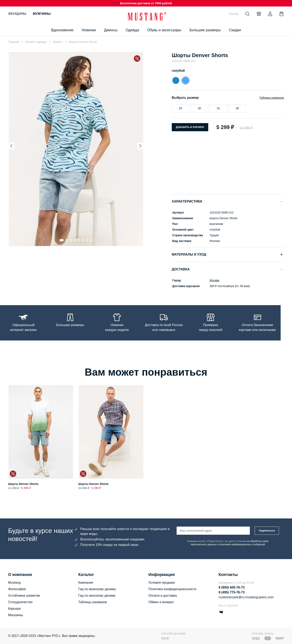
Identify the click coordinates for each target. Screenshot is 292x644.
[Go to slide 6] (83, 240)
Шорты (58, 42)
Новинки (89, 30)
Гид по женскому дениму (97, 596)
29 (180, 108)
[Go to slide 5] (79, 240)
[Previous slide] (11, 146)
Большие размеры (205, 30)
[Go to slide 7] (87, 240)
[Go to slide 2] (67, 240)
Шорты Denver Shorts (23, 484)
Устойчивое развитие (24, 596)
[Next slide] (140, 146)
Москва (214, 280)
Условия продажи (162, 583)
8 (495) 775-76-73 (232, 592)
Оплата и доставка (163, 596)
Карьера (14, 609)
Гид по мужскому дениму (97, 589)
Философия (17, 589)
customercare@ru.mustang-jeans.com (246, 597)
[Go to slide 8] (91, 240)
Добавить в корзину (190, 127)
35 (237, 108)
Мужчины (42, 14)
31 (218, 108)
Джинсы (111, 30)
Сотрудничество (20, 602)
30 (199, 108)
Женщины (17, 14)
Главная (13, 42)
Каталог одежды (36, 42)
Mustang (14, 583)
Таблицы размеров (93, 602)
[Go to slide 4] (75, 240)
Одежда (132, 30)
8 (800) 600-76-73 (232, 587)
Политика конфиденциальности (172, 589)
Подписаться (267, 531)
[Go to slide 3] (71, 240)
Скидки (235, 30)
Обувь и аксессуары (164, 30)
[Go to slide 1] (62, 240)
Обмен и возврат (161, 602)
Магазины (16, 615)
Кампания (86, 583)
